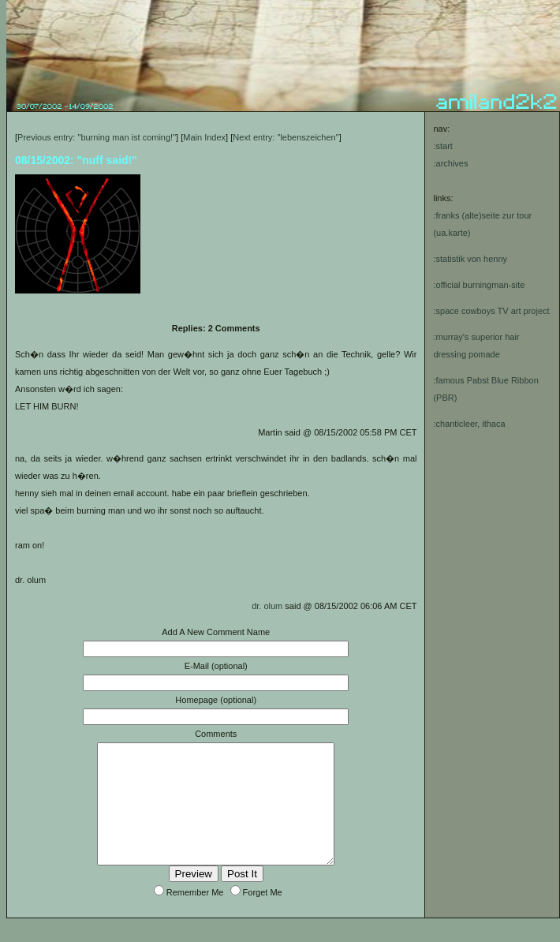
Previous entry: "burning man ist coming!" (97, 137)
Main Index (204, 137)
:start (442, 146)
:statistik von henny (470, 259)
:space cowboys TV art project (491, 311)
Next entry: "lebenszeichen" (286, 137)
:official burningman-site (479, 285)
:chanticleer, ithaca (469, 424)
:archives (450, 163)
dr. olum (267, 606)
